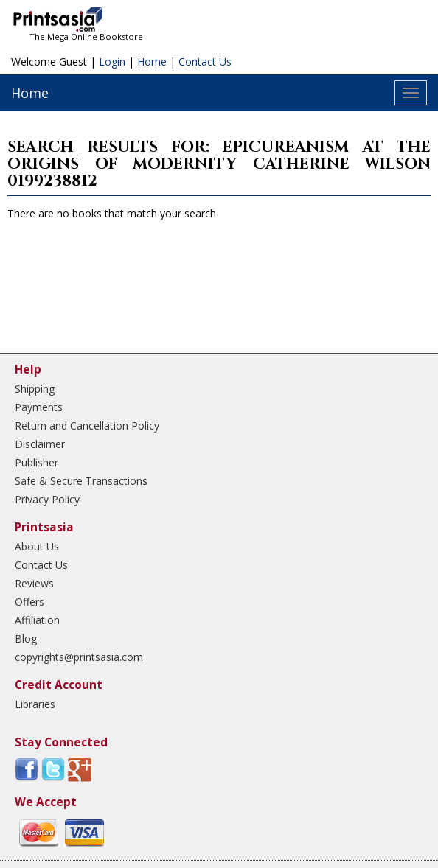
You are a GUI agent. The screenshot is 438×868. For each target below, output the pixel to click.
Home (152, 62)
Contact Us (205, 62)
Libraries (35, 704)
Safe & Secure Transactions (81, 481)
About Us (37, 546)
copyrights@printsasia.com (79, 657)
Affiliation (37, 620)
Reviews (34, 583)
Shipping (35, 389)
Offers (29, 602)
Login (112, 62)
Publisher (36, 462)
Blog (26, 638)
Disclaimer (40, 444)
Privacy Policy (47, 499)
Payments (39, 407)
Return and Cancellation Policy (87, 426)
